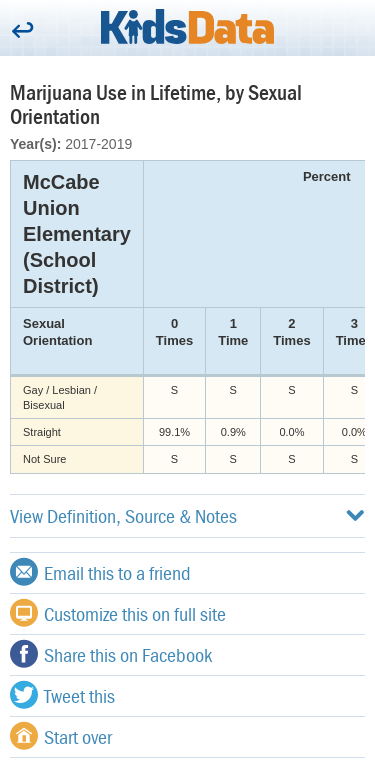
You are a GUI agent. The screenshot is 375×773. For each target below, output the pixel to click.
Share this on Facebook (111, 654)
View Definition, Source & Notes (187, 515)
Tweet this (62, 695)
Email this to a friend (100, 572)
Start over (61, 736)
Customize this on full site (118, 613)
